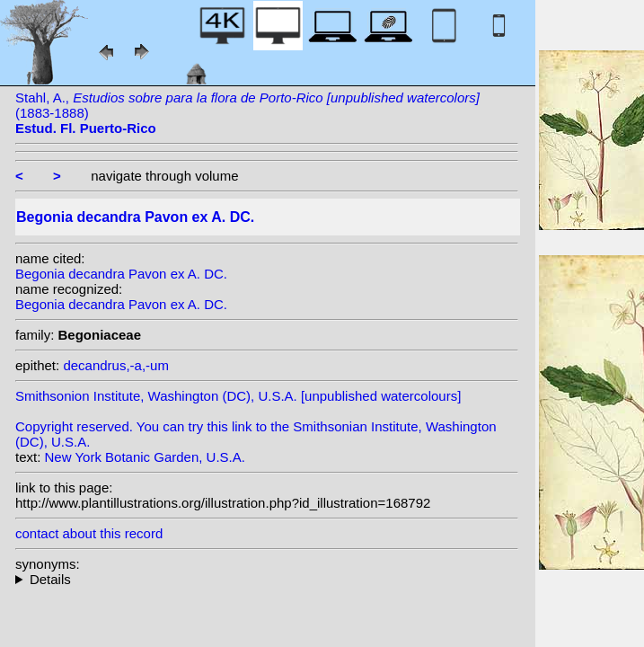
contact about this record (89, 533)
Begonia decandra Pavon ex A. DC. (121, 274)
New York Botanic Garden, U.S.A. (145, 457)
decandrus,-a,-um (116, 365)
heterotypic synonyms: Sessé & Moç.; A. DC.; (267, 579)
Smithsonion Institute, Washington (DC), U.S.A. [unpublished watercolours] (238, 396)
